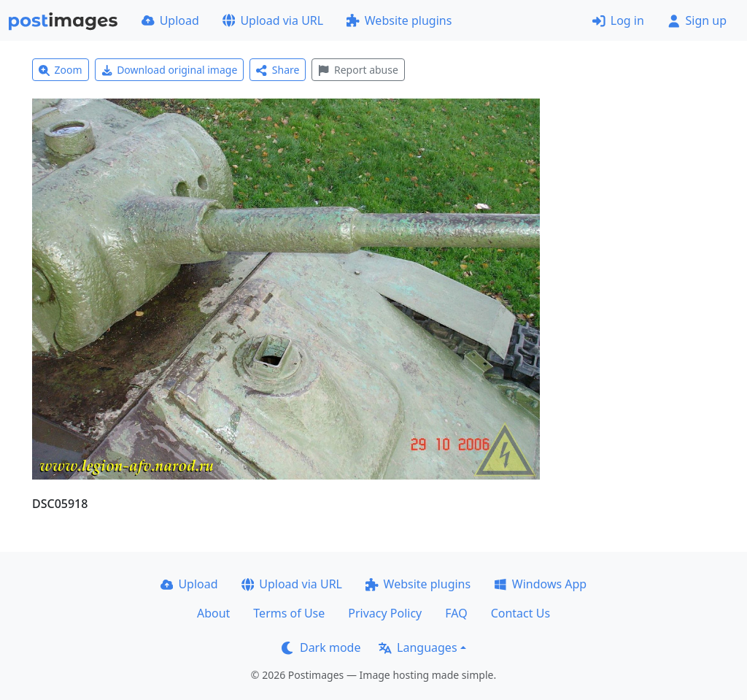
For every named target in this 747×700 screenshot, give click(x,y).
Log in (618, 20)
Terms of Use (289, 613)
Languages (418, 647)
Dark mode (321, 647)
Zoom (61, 70)
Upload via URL (273, 20)
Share (278, 70)
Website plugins (399, 20)
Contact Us (520, 613)
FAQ (456, 613)
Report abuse (358, 70)
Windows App (540, 584)
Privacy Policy (385, 613)
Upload (170, 20)
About (213, 613)
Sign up (697, 20)
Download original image (170, 70)
